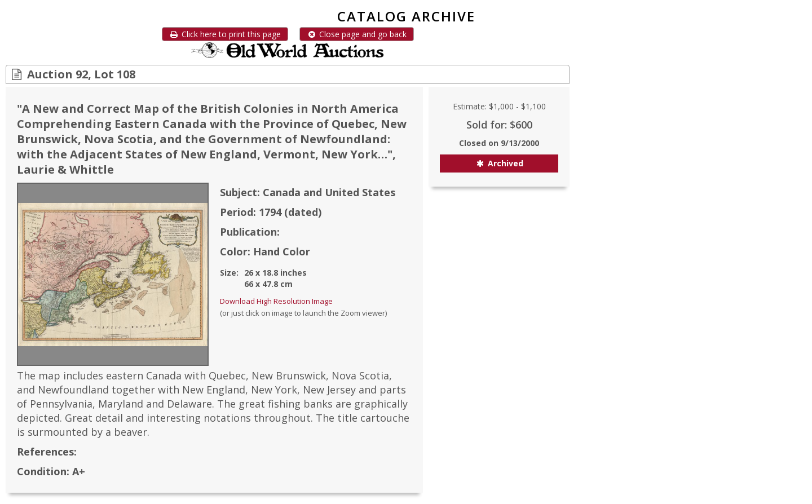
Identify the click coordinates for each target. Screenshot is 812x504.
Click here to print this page (225, 34)
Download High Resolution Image (276, 301)
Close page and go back (357, 34)
